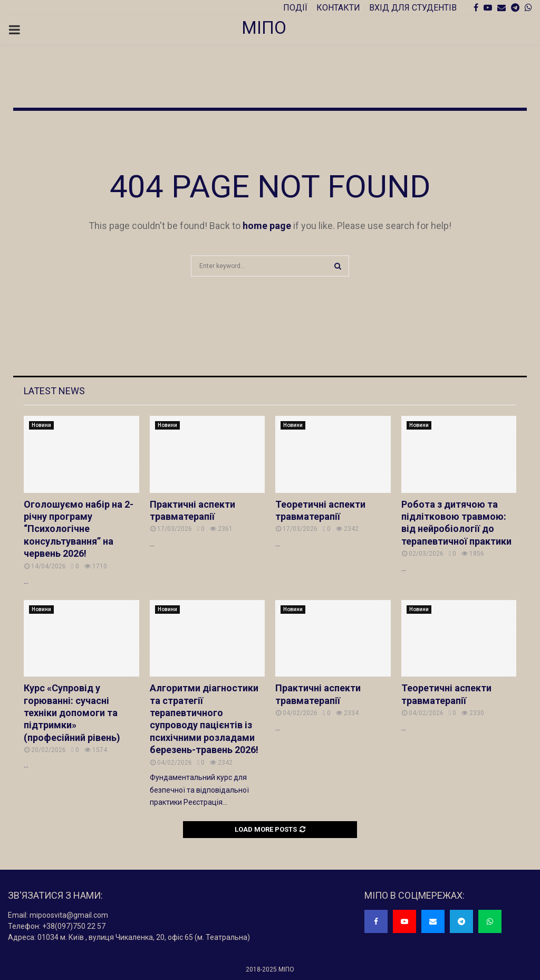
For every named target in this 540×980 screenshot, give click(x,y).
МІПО (264, 28)
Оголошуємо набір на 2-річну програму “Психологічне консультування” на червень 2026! (79, 529)
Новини (41, 425)
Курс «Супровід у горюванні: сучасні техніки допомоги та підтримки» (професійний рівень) (72, 713)
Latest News (54, 391)
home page (267, 226)
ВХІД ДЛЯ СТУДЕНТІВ (413, 8)
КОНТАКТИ (338, 8)
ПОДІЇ (295, 8)
